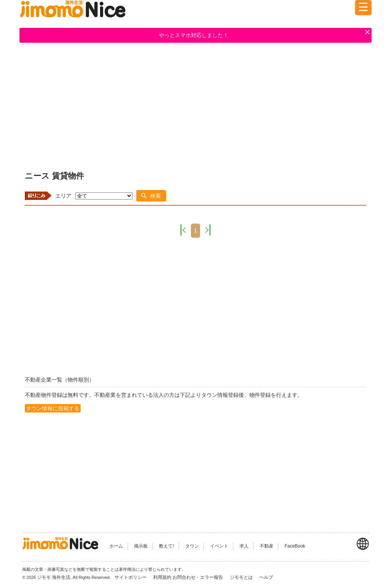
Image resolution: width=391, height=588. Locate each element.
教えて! (166, 546)
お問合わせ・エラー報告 (198, 577)
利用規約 (162, 577)
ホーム (116, 546)
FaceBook (295, 546)
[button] (151, 196)
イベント (219, 546)
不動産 (267, 546)
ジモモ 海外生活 (54, 577)
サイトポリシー (131, 577)
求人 (244, 546)
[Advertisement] (195, 105)
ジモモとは (242, 577)
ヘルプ (266, 577)
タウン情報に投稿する (53, 408)
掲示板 (141, 546)
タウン (192, 546)
